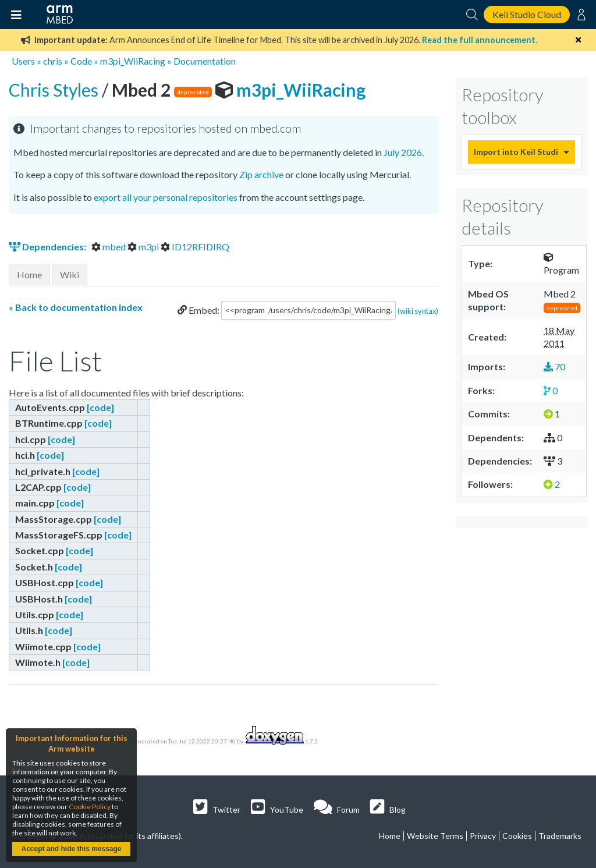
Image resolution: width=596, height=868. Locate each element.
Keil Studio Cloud (527, 14)
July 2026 (403, 152)
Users (23, 61)
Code (81, 61)
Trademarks (560, 836)
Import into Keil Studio (516, 152)
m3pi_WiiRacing (133, 61)
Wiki (70, 274)
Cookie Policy (90, 807)
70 (554, 366)
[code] (100, 407)
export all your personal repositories (166, 197)
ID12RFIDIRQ (195, 247)
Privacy (483, 836)
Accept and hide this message (71, 849)
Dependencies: (48, 247)
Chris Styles (55, 90)
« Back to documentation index (76, 307)
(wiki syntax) (418, 310)
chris (53, 61)
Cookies (517, 836)
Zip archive (261, 174)
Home (29, 274)
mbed (109, 247)
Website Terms (435, 836)
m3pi (144, 247)
